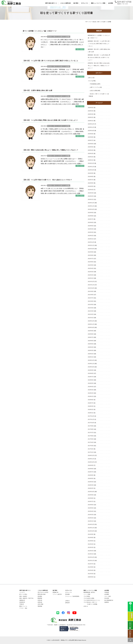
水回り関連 (40, 604)
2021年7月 (91, 298)
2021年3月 (91, 311)
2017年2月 (91, 449)
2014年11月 (91, 528)
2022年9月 (91, 252)
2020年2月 (91, 354)
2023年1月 (91, 239)
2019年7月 (91, 377)
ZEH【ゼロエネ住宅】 (43, 592)
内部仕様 (40, 602)
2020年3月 (91, 350)
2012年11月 (91, 560)
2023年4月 (91, 229)
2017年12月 (91, 416)
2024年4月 (91, 190)
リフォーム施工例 (57, 594)
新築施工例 (55, 592)
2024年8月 (91, 176)
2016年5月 (91, 478)
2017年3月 (91, 446)
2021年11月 (91, 285)
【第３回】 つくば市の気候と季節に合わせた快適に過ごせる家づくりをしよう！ (51, 120)
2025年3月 (91, 153)
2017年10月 (91, 423)
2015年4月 (91, 511)
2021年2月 (91, 314)
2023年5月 (91, 226)
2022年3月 (91, 272)
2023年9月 (91, 213)
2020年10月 (91, 327)
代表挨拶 (107, 592)
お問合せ (67, 601)
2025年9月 (91, 134)
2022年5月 (91, 265)
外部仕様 (40, 600)
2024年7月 (91, 180)
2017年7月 (91, 432)
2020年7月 (91, 337)
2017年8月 (91, 429)
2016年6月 (91, 475)
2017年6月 (91, 436)
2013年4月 (91, 544)
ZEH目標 (107, 598)
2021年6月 (91, 301)
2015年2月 (91, 518)
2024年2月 (91, 196)
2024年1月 (91, 199)
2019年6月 (91, 380)
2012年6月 (91, 567)
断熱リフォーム (23, 606)
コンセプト (22, 592)
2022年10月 (91, 249)
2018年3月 (91, 406)
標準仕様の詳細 (42, 594)
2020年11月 (91, 324)
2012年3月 (91, 574)
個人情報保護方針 (109, 600)
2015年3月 (91, 515)
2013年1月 (91, 554)
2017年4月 (91, 442)
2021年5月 (91, 304)
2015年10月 (91, 492)
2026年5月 (91, 108)
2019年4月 (91, 387)
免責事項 (107, 602)
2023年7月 (91, 219)
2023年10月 (91, 209)
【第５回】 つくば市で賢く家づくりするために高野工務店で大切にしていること (51, 61)
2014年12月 (91, 524)
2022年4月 (91, 268)
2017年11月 (91, 419)
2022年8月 (91, 255)
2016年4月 (91, 482)
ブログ (90, 81)
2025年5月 (91, 147)
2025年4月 (91, 150)
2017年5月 (91, 439)
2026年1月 (91, 121)
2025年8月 (91, 137)
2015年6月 (91, 505)
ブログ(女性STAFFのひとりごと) (92, 600)
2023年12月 (91, 203)
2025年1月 (91, 160)
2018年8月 (91, 400)
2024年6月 (91, 183)
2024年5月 (91, 186)
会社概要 (107, 594)
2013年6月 (91, 541)
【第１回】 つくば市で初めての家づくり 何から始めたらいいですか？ (47, 180)
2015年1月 (91, 521)
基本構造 (40, 596)
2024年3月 (91, 193)
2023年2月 (91, 236)
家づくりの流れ (23, 594)
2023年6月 (91, 222)
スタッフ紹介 (108, 596)
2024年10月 (91, 170)
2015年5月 (91, 508)
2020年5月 (91, 344)
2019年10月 (91, 367)
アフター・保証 (23, 608)
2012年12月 (91, 557)
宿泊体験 (67, 594)
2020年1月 (91, 357)
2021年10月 (91, 288)
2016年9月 (91, 465)
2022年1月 (91, 278)
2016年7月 (91, 472)
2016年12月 (91, 455)
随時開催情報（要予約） (90, 592)
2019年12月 (91, 360)
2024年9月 (91, 173)
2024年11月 (91, 167)
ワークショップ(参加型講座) (72, 596)
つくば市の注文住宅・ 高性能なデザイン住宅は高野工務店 (64, 640)
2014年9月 (91, 534)
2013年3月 (91, 547)
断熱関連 (40, 598)
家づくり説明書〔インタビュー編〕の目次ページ (40, 31)
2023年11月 (91, 206)
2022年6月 (91, 262)
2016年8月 (91, 469)
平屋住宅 (22, 604)
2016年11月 (91, 459)
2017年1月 (91, 452)
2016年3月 (91, 485)
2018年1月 (91, 413)
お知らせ (90, 78)
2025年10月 (91, 131)
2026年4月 (91, 111)
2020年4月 (91, 347)
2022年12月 (91, 242)
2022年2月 (91, 275)
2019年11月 (91, 364)
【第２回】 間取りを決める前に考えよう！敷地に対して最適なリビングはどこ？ (51, 150)
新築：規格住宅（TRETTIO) (26, 598)
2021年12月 (91, 281)
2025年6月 (91, 144)
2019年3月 (91, 390)
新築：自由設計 (23, 596)
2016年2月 (91, 488)
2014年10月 (91, 531)
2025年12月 (91, 124)
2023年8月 (91, 216)
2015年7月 (91, 501)
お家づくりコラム (95, 87)
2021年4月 (91, 308)
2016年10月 (91, 462)
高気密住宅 (22, 602)
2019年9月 (91, 370)
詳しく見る (80, 49)
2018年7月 (91, 403)
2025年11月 (91, 127)
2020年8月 (91, 334)
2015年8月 (91, 498)
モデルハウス (69, 592)
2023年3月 (91, 232)
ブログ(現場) (87, 596)
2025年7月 (91, 140)
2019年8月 (91, 373)
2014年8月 (91, 537)
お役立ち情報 (93, 91)
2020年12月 (91, 321)
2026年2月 (91, 117)
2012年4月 (91, 570)
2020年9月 (91, 331)
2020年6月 (91, 341)
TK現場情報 (93, 84)
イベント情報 (87, 594)
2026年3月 (91, 114)
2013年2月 (91, 551)
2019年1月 (91, 396)
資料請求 (67, 603)
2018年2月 (91, 409)
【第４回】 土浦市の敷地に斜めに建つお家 (38, 90)
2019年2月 (91, 393)
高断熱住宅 (22, 600)
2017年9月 (91, 426)
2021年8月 (91, 295)
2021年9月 (91, 291)
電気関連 (40, 606)
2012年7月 (91, 564)
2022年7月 (91, 259)
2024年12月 (91, 163)
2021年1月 (91, 318)
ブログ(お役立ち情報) (89, 598)
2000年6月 (91, 577)
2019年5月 (91, 383)
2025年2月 (91, 157)
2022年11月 (91, 245)
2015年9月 (91, 495)
